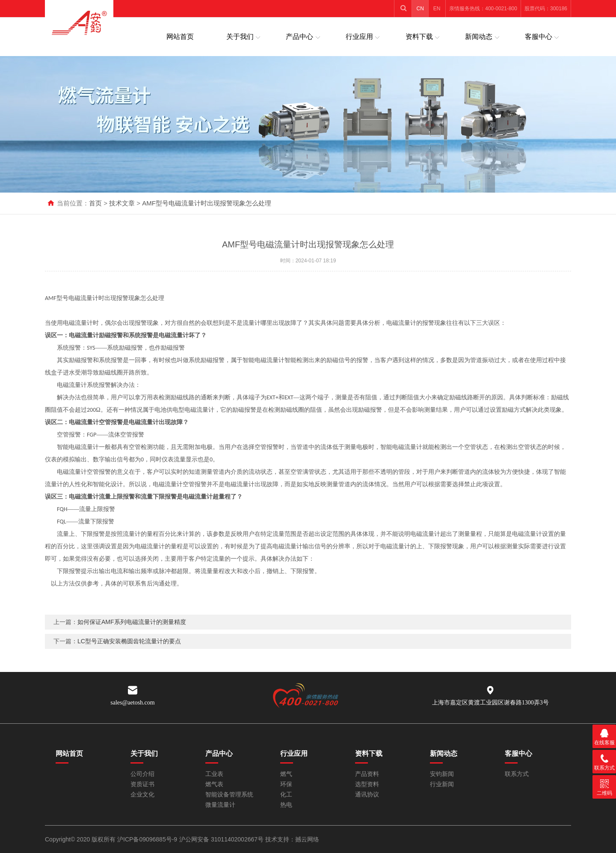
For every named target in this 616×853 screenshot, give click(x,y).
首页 (95, 203)
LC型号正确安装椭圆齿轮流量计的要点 (129, 657)
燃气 (286, 774)
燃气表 (214, 784)
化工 (286, 795)
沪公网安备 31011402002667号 (222, 839)
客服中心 (539, 37)
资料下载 (419, 37)
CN (420, 9)
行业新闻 (442, 784)
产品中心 (299, 37)
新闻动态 (479, 37)
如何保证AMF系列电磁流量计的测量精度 (132, 637)
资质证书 (142, 784)
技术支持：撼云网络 (292, 839)
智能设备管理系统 (229, 795)
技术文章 (122, 203)
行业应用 (359, 37)
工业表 (214, 774)
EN (437, 9)
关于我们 (240, 37)
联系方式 (517, 774)
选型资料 (367, 784)
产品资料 (367, 774)
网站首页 (180, 37)
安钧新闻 (442, 774)
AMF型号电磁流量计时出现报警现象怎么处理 (207, 203)
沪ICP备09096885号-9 (147, 839)
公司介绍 (142, 774)
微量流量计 (220, 805)
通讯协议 (367, 795)
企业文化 (142, 795)
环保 (286, 784)
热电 (286, 805)
